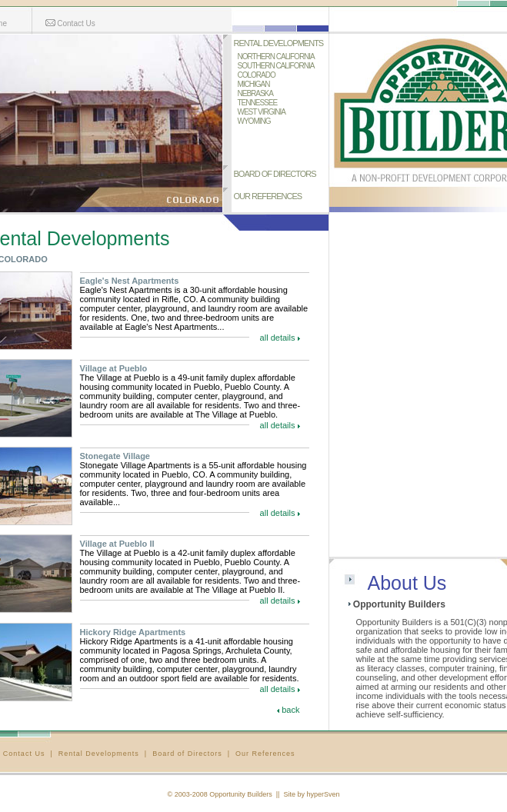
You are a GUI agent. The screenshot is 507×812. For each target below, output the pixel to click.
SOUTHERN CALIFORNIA (276, 66)
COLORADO (257, 75)
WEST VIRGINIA (262, 112)
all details (278, 338)
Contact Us (70, 23)
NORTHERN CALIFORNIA (276, 57)
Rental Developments (99, 754)
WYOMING (254, 121)
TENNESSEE (258, 103)
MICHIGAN (254, 84)
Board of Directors (187, 754)
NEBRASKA (255, 93)
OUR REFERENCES (268, 196)
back (290, 710)
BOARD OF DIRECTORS (275, 174)
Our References (265, 754)
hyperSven (323, 794)
